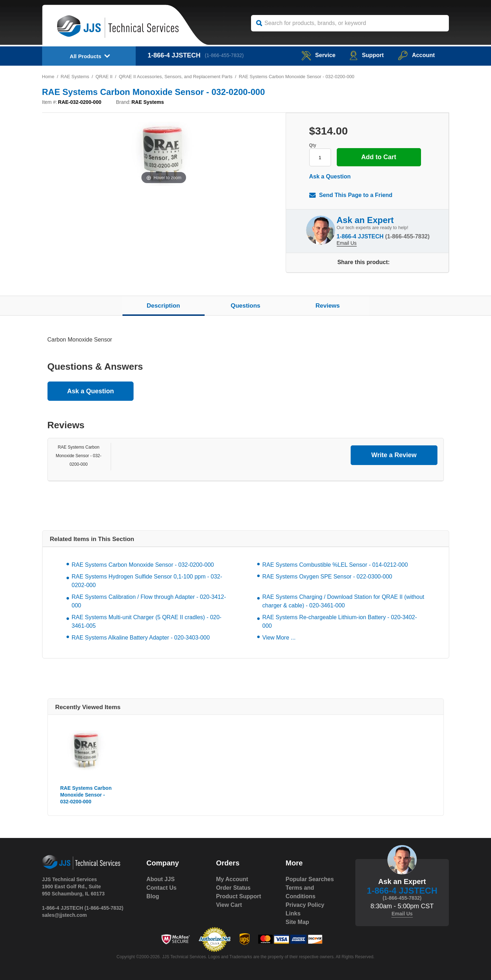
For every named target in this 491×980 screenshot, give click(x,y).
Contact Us (161, 888)
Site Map (297, 922)
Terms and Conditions (301, 892)
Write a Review (394, 455)
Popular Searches (310, 879)
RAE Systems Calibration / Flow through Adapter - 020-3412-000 (149, 601)
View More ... (279, 638)
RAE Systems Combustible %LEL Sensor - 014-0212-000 (335, 565)
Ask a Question (330, 176)
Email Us (347, 243)
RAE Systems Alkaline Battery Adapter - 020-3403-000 (141, 638)
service (318, 55)
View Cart (229, 905)
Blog (153, 896)
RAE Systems (75, 77)
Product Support (239, 896)
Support (367, 55)
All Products (85, 56)
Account (417, 55)
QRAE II (104, 77)
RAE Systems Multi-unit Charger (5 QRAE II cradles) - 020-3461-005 (147, 622)
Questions (245, 306)
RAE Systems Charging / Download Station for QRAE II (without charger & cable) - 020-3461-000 (344, 601)
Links (293, 913)
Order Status (233, 888)
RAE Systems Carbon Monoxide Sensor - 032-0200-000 (79, 456)
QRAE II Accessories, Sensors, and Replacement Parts (176, 77)
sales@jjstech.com (65, 915)
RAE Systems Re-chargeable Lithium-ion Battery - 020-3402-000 (340, 622)
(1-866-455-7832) (224, 55)
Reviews (327, 306)
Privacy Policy (305, 905)
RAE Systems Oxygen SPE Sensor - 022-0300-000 (327, 577)
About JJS (161, 879)
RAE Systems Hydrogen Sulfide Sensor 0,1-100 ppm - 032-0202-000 (147, 581)
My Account (232, 879)
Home (48, 77)
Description (164, 306)
